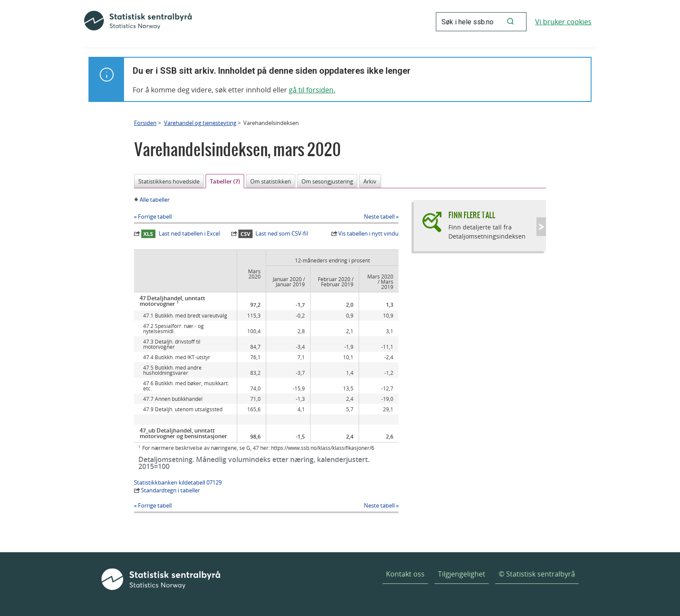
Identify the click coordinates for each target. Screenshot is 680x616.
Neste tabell (379, 216)
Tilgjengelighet (462, 574)
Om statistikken (271, 181)
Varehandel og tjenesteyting (200, 123)
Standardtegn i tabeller (170, 490)
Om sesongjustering (327, 181)
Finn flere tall (472, 215)
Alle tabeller (155, 200)
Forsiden (145, 123)
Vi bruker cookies (563, 22)
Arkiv (370, 181)
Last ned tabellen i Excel (180, 234)
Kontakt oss (405, 574)
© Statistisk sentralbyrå (537, 574)
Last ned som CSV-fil (273, 234)
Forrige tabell (155, 216)
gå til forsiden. (312, 90)
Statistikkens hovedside (169, 181)
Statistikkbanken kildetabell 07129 (178, 482)
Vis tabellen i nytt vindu (368, 233)
